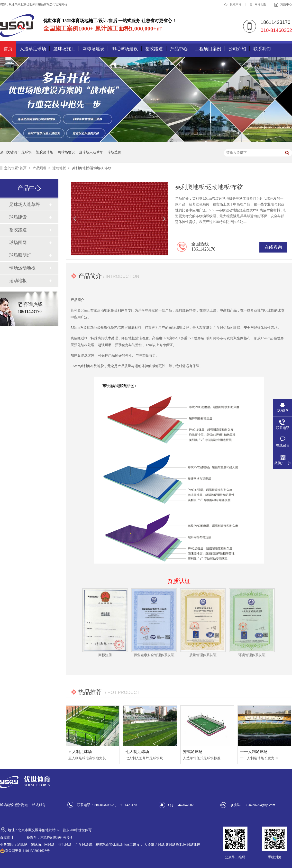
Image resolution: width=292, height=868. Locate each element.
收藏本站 (233, 5)
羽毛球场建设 (125, 49)
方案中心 (283, 5)
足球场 (27, 152)
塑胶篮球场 (45, 152)
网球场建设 (93, 49)
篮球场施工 (64, 49)
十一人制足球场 (254, 752)
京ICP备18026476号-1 (56, 837)
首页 (8, 49)
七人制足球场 (137, 752)
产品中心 (179, 49)
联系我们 (262, 49)
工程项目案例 (208, 49)
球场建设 (18, 217)
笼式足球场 (193, 752)
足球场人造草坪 (91, 152)
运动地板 (60, 168)
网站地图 (258, 5)
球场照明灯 (20, 255)
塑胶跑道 (154, 49)
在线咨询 (273, 247)
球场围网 (18, 243)
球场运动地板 (22, 268)
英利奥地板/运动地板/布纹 (92, 168)
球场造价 (114, 152)
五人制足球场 (80, 752)
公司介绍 (237, 49)
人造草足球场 (33, 49)
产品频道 (40, 168)
